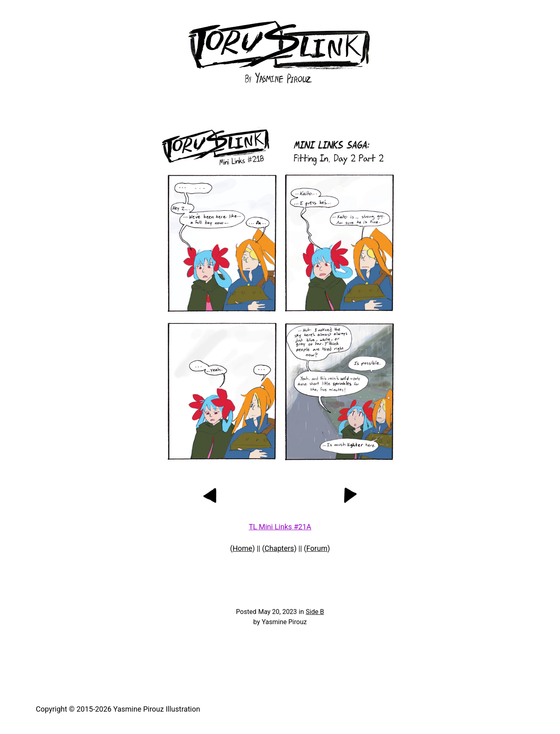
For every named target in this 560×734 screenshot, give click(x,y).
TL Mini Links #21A (280, 527)
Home (242, 548)
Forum (317, 548)
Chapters (279, 548)
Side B (315, 612)
